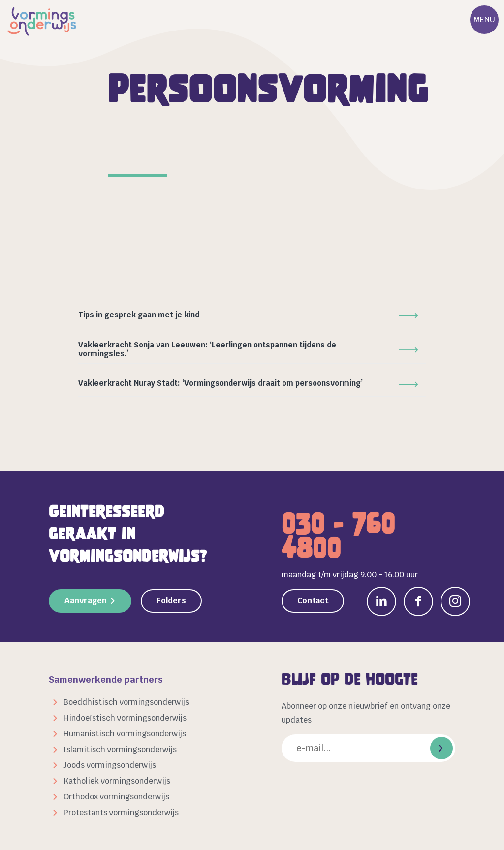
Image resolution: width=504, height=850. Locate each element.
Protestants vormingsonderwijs (121, 812)
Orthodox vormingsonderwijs (116, 797)
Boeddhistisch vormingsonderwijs (126, 702)
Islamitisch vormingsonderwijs (120, 749)
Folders (171, 601)
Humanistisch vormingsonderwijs (125, 734)
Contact (313, 601)
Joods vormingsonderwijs (110, 765)
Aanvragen (86, 601)
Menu (484, 19)
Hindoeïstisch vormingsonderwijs (125, 718)
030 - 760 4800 (338, 536)
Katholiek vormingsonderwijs (117, 781)
